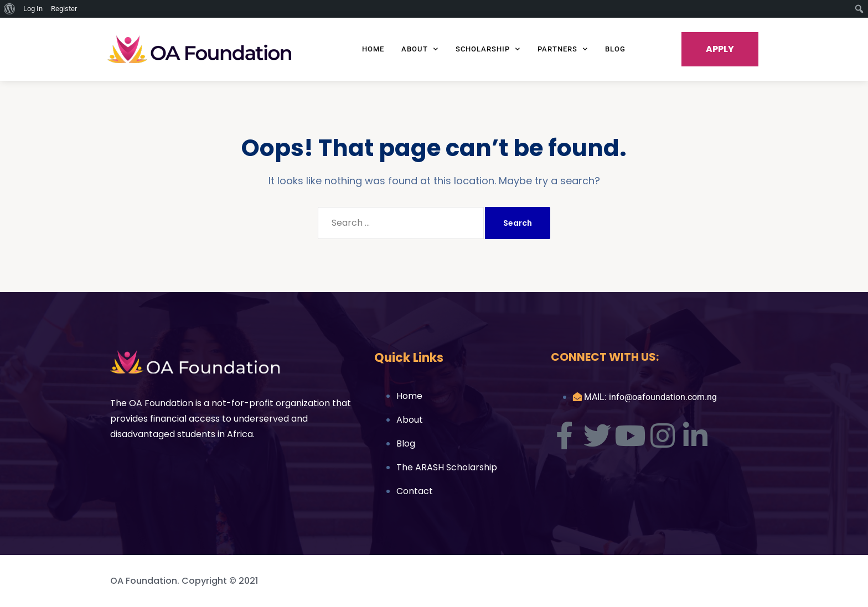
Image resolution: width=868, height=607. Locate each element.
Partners (563, 49)
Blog (615, 49)
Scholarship (488, 49)
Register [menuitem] (64, 9)
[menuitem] (10, 9)
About (420, 49)
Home (373, 49)
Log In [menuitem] (33, 9)
